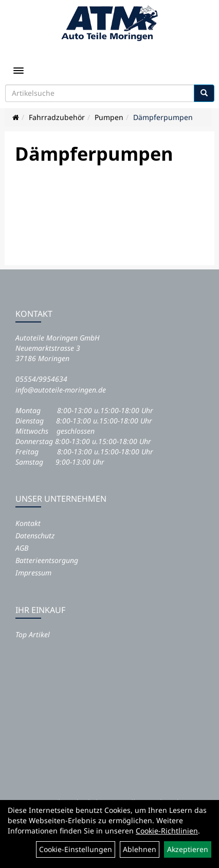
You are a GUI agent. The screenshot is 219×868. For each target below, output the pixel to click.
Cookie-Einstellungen (76, 849)
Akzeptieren (188, 849)
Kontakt (28, 523)
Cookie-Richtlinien (167, 831)
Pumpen (109, 117)
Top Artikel (33, 634)
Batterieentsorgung (47, 560)
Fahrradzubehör (57, 117)
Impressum (33, 573)
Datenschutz (35, 535)
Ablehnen (140, 849)
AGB (22, 548)
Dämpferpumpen (163, 117)
